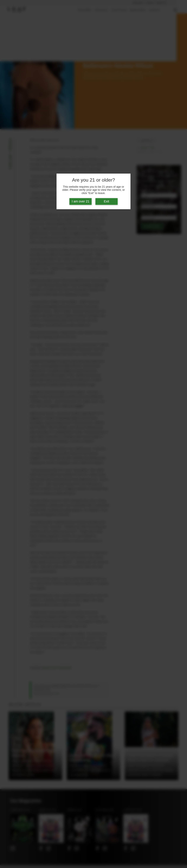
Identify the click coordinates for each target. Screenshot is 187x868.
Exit (107, 201)
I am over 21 (81, 201)
